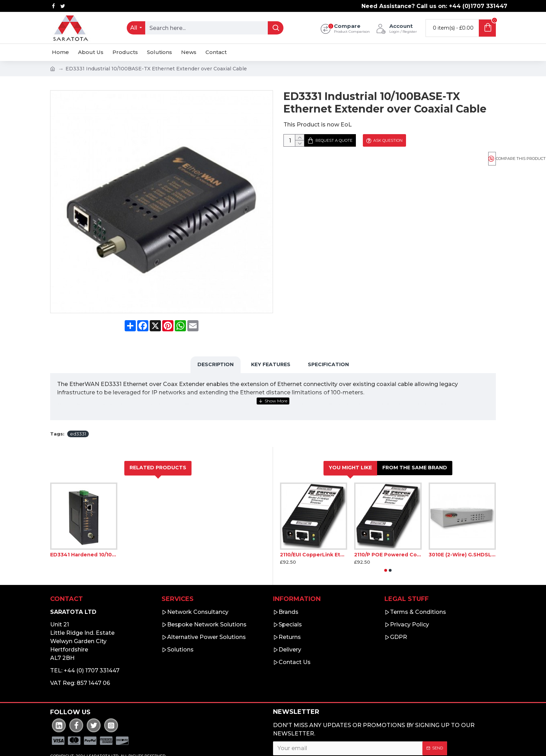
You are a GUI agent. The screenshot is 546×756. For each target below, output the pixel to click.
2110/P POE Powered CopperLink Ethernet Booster (388, 537)
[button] (386, 553)
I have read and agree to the (333, 747)
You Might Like (350, 450)
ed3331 (78, 416)
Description (216, 356)
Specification (328, 356)
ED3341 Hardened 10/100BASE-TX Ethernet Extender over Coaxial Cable (84, 537)
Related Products (158, 450)
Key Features (271, 356)
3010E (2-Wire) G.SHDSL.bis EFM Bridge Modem (462, 537)
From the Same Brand (415, 450)
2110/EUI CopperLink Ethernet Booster (314, 537)
